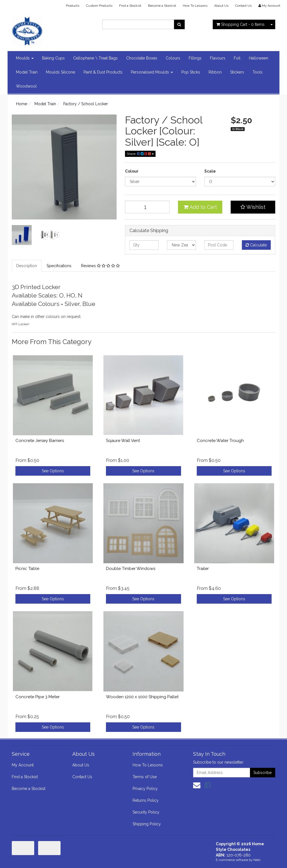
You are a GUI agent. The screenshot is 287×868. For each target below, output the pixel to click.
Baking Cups (53, 58)
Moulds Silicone (61, 72)
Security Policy (146, 812)
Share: (140, 154)
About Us (221, 6)
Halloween (259, 58)
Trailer (203, 569)
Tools (258, 72)
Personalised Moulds (152, 72)
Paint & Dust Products (103, 72)
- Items (240, 24)
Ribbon (215, 72)
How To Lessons (195, 6)
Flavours (218, 58)
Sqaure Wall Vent (123, 441)
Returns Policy (146, 800)
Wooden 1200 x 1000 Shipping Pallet (142, 697)
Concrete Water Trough (220, 441)
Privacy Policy (145, 789)
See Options (53, 471)
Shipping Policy (147, 824)
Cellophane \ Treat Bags (95, 58)
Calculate (256, 245)
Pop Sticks (191, 72)
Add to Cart (200, 207)
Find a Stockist (130, 6)
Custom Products (99, 6)
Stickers (237, 72)
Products (73, 6)
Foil (237, 58)
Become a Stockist (162, 6)
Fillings (195, 58)
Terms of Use (145, 777)
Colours (173, 58)
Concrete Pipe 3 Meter (38, 697)
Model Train (27, 72)
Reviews (100, 266)
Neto (257, 860)
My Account (23, 765)
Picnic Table (27, 569)
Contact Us (243, 6)
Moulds (25, 58)
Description (27, 266)
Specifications (59, 266)
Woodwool (26, 86)
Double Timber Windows (131, 569)
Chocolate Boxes (142, 58)
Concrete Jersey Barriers (40, 441)
